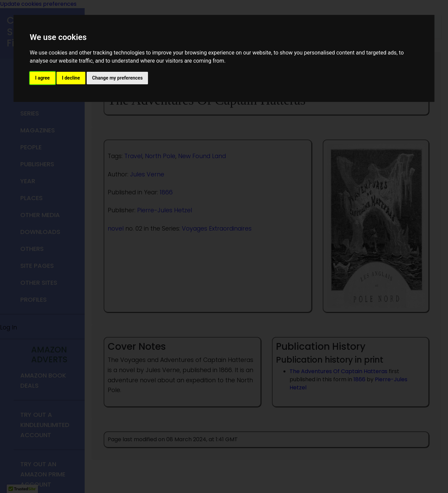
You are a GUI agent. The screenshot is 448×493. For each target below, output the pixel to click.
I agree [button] (42, 78)
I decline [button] (71, 78)
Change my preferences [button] (117, 78)
